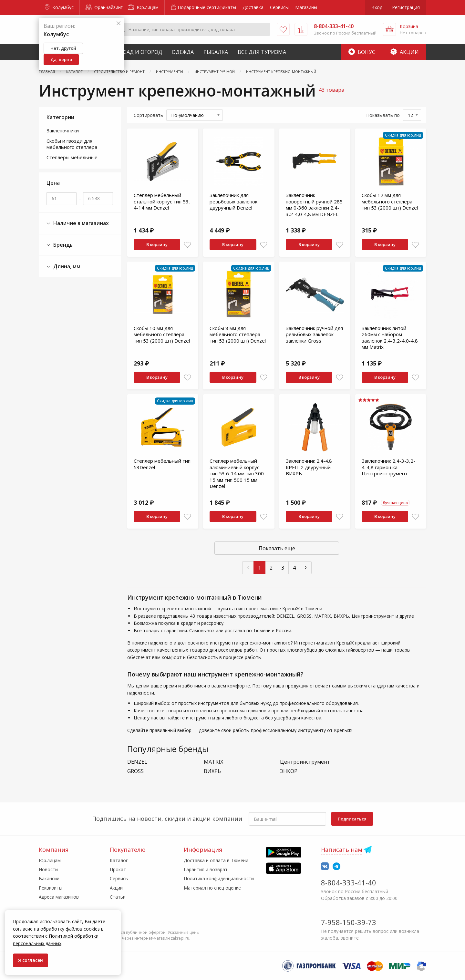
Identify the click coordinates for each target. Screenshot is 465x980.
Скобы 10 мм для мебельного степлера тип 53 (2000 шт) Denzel (162, 334)
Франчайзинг (104, 7)
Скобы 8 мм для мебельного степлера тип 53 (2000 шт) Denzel (238, 334)
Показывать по (383, 115)
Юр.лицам (143, 7)
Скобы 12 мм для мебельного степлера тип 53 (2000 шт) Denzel (390, 201)
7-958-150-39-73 (349, 922)
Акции (405, 52)
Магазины (306, 7)
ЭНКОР (289, 771)
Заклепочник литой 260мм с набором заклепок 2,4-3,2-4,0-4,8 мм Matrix (390, 338)
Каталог (119, 860)
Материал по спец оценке (212, 888)
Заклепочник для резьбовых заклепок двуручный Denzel (233, 201)
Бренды (60, 245)
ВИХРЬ (212, 771)
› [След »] (306, 567)
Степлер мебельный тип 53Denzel (162, 464)
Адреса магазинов (59, 897)
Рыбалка (216, 52)
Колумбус (59, 7)
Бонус (362, 52)
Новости (48, 869)
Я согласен (31, 960)
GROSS (135, 771)
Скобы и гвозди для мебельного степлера (72, 144)
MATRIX (213, 762)
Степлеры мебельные (72, 157)
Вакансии (49, 878)
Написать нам (342, 850)
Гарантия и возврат (206, 869)
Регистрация (406, 7)
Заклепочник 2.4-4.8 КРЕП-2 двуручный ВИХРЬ (309, 467)
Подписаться (352, 819)
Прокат (118, 869)
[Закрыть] (119, 23)
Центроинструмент (305, 762)
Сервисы (279, 7)
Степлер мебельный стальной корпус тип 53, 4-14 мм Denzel (162, 201)
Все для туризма (262, 52)
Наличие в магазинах (78, 223)
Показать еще (277, 548)
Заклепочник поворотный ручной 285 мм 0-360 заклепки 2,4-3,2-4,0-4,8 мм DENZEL (314, 205)
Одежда (183, 52)
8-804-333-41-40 (349, 882)
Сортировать (148, 115)
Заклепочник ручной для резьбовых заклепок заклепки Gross (314, 334)
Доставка (253, 7)
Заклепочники (63, 130)
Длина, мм (63, 267)
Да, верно (61, 59)
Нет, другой (63, 48)
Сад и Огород (143, 52)
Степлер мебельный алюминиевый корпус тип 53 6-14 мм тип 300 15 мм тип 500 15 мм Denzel (237, 473)
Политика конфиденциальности (219, 878)
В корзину (157, 244)
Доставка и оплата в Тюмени (216, 860)
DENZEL (137, 762)
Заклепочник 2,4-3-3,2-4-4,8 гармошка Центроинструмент (388, 467)
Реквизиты (51, 888)
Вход (377, 7)
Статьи (118, 897)
